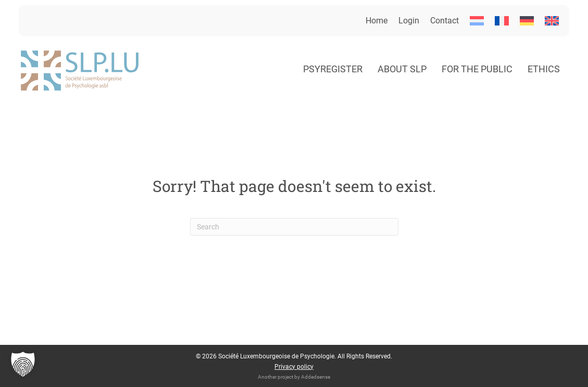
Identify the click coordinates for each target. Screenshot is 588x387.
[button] (23, 364)
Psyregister (333, 69)
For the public (477, 69)
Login (409, 21)
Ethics (544, 69)
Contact (445, 21)
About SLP (402, 69)
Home (377, 21)
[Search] (294, 227)
